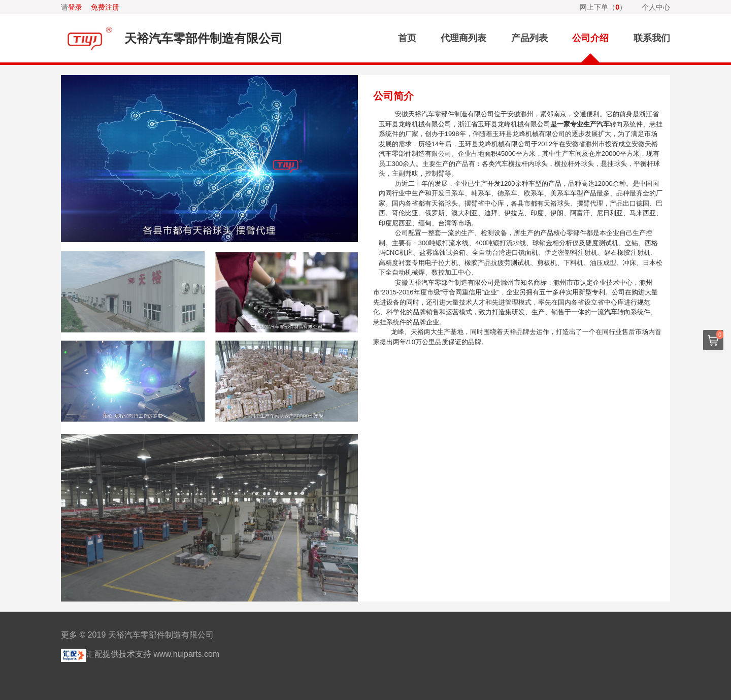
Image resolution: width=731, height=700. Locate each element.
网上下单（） (603, 7)
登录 (75, 7)
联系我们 (652, 38)
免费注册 (105, 7)
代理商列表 (463, 38)
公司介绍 (590, 38)
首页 (407, 38)
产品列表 (529, 38)
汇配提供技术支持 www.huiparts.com (140, 654)
